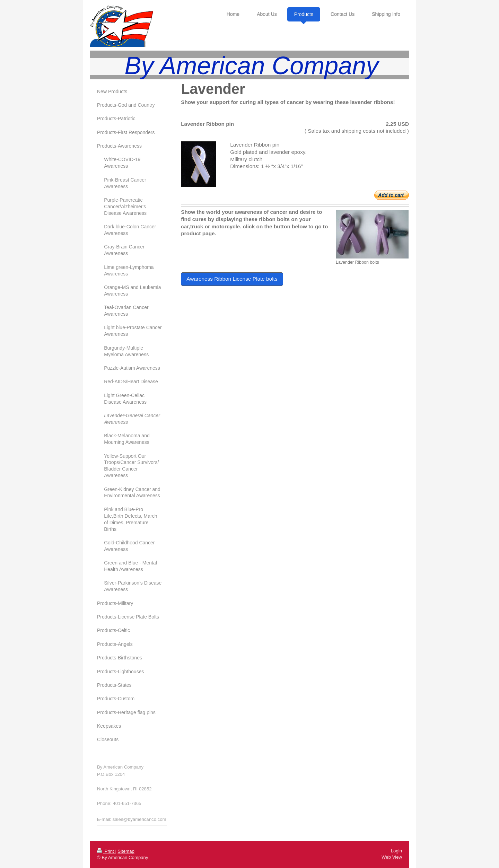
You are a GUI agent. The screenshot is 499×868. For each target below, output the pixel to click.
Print (106, 851)
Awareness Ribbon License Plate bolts (232, 279)
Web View (392, 857)
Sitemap (126, 851)
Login (396, 851)
